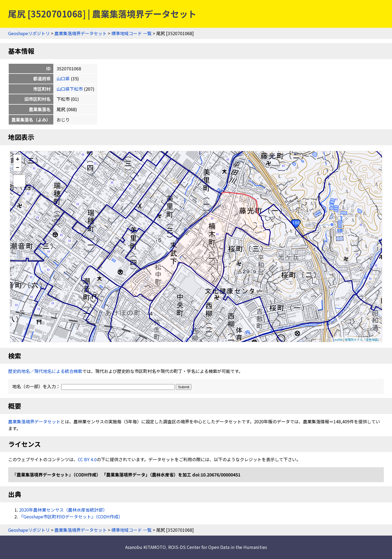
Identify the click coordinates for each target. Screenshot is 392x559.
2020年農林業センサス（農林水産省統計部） (63, 510)
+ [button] (18, 159)
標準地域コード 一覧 (131, 33)
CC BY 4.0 (87, 459)
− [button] (18, 167)
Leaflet (338, 339)
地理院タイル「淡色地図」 (363, 339)
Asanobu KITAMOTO (146, 547)
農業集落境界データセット (81, 33)
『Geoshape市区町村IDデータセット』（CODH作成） (71, 517)
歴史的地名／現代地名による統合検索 (45, 371)
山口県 (63, 78)
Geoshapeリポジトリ (29, 33)
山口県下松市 (70, 89)
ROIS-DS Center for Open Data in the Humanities (218, 547)
